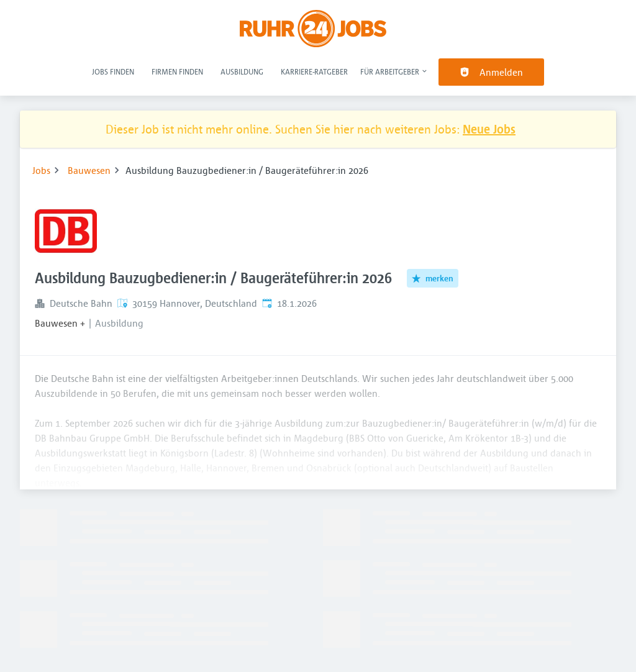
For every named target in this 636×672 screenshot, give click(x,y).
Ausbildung (242, 71)
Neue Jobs (489, 129)
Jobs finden (113, 71)
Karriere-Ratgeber (314, 71)
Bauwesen (89, 170)
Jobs (41, 170)
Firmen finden (177, 71)
